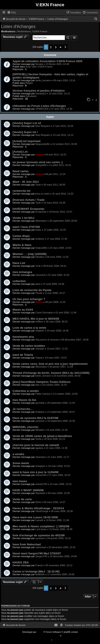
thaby (38, 230)
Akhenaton (41, 221)
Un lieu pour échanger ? (29, 299)
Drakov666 (41, 248)
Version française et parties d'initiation (39, 91)
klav (38, 385)
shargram (40, 466)
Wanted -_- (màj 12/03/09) (29, 254)
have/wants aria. (24, 337)
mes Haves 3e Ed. (25, 400)
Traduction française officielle (45, 636)
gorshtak (40, 403)
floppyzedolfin (43, 144)
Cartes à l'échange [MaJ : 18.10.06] (36, 571)
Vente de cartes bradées (29, 346)
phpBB (40, 632)
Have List (19, 263)
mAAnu (39, 322)
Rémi (38, 502)
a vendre (18, 454)
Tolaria (39, 358)
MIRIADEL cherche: (26, 427)
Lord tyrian (41, 529)
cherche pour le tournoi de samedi (36, 445)
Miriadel (40, 430)
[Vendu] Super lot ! (25, 132)
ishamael (40, 457)
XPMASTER (42, 109)
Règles (29, 83)
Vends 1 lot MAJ (23, 218)
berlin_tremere (43, 80)
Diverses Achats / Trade (29, 200)
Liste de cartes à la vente (29, 328)
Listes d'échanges (18, 26)
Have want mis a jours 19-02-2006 (35, 517)
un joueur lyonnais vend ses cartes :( (38, 162)
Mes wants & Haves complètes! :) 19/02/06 (41, 526)
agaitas (39, 448)
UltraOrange (42, 511)
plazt (38, 284)
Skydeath (40, 493)
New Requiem (43, 126)
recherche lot (21, 191)
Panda (39, 293)
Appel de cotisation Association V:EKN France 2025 (47, 61)
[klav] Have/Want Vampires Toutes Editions (42, 382)
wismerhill (41, 475)
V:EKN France (40, 31)
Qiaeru (65, 636)
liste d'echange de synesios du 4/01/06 (39, 535)
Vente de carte (22, 499)
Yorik (38, 266)
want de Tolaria (23, 355)
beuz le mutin (42, 194)
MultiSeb (40, 574)
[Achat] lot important (27, 141)
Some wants (21, 463)
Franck (39, 565)
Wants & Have (22, 245)
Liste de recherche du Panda (32, 290)
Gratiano (40, 412)
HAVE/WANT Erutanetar (29, 209)
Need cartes (21, 171)
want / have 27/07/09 (26, 227)
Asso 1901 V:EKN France (39, 67)
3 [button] (56, 47)
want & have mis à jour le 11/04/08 (36, 472)
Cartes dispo (21, 236)
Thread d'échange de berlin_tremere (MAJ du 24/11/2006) (51, 373)
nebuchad (41, 547)
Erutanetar (41, 212)
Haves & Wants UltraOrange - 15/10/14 (38, 508)
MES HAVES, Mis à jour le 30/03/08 (36, 319)
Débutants (31, 96)
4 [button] (61, 47)
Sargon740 (41, 556)
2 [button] (51, 47)
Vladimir (40, 331)
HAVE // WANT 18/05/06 (28, 490)
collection (19, 281)
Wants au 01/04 (23, 310)
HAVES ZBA (21, 562)
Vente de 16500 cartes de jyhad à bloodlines (42, 436)
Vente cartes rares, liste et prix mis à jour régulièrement (50, 364)
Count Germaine (44, 313)
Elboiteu (40, 257)
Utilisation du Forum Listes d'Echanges (39, 106)
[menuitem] (11, 12)
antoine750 (41, 484)
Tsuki (38, 185)
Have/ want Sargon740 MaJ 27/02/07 (37, 553)
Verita (38, 439)
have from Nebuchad (27, 544)
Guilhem (40, 239)
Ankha (39, 155)
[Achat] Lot (20, 152)
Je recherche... (22, 409)
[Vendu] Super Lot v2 (27, 123)
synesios (40, 421)
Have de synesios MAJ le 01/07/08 (35, 418)
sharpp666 (41, 165)
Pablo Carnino (43, 394)
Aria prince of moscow (47, 340)
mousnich (40, 275)
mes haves (20, 481)
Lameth (39, 520)
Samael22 (41, 94)
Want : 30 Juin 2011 (26, 182)
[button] (65, 47)
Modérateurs (24, 31)
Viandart (40, 349)
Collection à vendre (26, 391)
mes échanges (22, 272)
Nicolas (39, 64)
